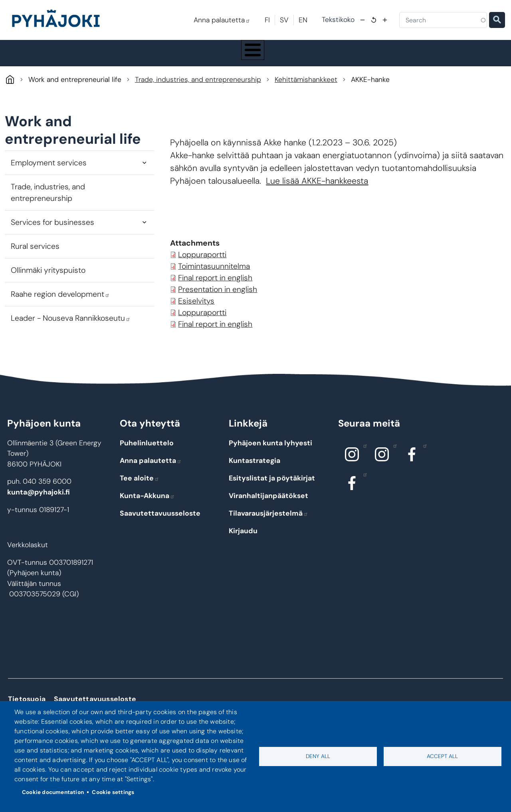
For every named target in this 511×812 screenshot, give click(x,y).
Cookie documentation (53, 792)
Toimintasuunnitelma (214, 284)
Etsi (497, 20)
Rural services (35, 264)
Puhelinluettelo (147, 461)
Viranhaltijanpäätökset (268, 514)
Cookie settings (113, 792)
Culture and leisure (354, 62)
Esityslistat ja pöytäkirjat (272, 496)
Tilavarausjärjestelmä (268, 531)
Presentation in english (218, 307)
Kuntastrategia (255, 478)
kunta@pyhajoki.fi (39, 510)
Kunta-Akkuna (147, 514)
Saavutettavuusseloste (160, 531)
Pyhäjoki (10, 98)
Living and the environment (120, 62)
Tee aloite (140, 496)
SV (284, 20)
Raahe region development (60, 312)
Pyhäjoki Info (44, 62)
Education (195, 62)
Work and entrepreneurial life (436, 62)
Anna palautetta (222, 20)
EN (303, 20)
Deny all (318, 756)
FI (267, 20)
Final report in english (215, 296)
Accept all (442, 756)
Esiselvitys (196, 319)
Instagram (363, 463)
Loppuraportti (202, 273)
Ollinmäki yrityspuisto (48, 288)
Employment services (49, 181)
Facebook (423, 463)
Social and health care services (276, 62)
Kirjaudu (243, 549)
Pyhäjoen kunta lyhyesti (270, 461)
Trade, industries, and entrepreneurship (198, 97)
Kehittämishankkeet (306, 97)
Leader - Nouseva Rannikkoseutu (71, 336)
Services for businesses (52, 240)
